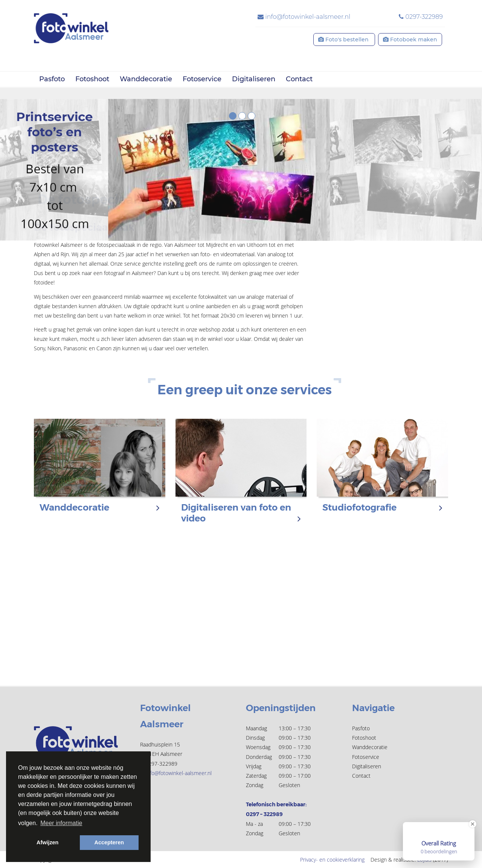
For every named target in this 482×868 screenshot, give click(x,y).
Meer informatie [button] (61, 823)
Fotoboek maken (410, 40)
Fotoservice (202, 79)
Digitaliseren (254, 79)
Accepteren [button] (109, 842)
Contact (299, 79)
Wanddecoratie (146, 79)
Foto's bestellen (344, 40)
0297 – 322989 (264, 814)
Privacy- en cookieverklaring (332, 860)
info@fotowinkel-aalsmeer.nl (304, 17)
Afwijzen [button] (47, 842)
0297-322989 (421, 17)
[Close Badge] (473, 824)
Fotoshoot (92, 79)
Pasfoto (52, 79)
